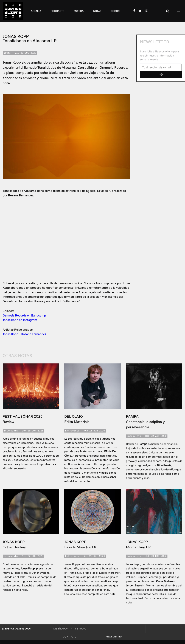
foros (115, 11)
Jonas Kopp (10, 334)
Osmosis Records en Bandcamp (24, 316)
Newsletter (114, 637)
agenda (36, 11)
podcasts (58, 11)
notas (97, 11)
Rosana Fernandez (34, 334)
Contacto (70, 637)
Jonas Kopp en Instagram (20, 320)
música (79, 11)
